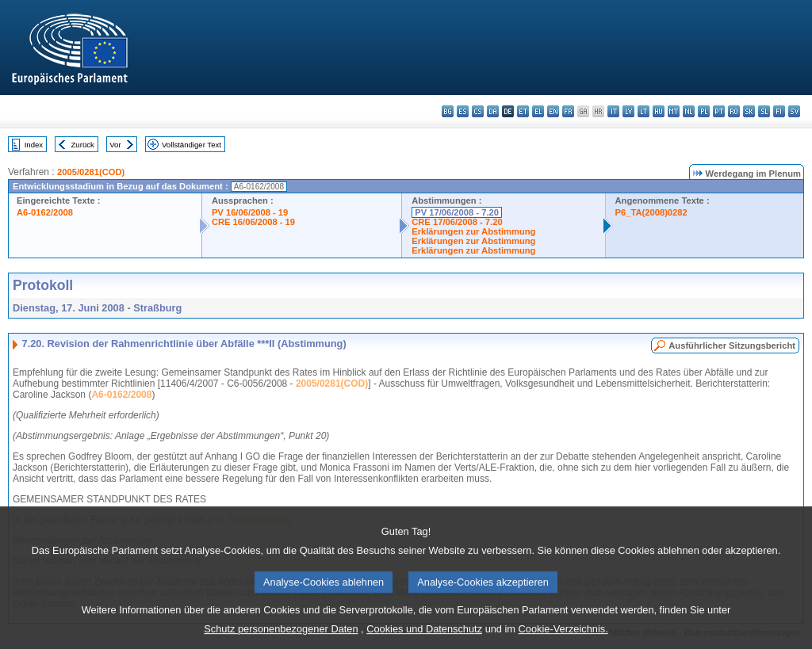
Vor (115, 145)
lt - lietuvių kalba (643, 111)
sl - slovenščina (764, 111)
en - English (553, 111)
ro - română (734, 111)
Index (34, 145)
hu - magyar (659, 111)
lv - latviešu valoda (628, 111)
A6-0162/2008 (45, 212)
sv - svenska (794, 111)
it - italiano (613, 111)
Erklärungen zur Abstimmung (473, 231)
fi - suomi (779, 111)
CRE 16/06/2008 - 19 (253, 222)
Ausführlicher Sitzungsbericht (732, 345)
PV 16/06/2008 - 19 (250, 212)
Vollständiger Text (192, 145)
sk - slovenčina (749, 111)
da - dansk (493, 111)
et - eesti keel (523, 111)
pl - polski (704, 111)
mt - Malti (674, 111)
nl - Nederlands (689, 111)
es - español (463, 111)
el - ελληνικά (538, 111)
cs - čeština (478, 111)
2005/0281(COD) (91, 172)
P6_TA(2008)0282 (651, 212)
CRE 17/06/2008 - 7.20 (457, 222)
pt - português (719, 111)
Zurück (83, 145)
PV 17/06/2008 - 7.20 (457, 212)
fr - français (568, 111)
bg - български (448, 111)
